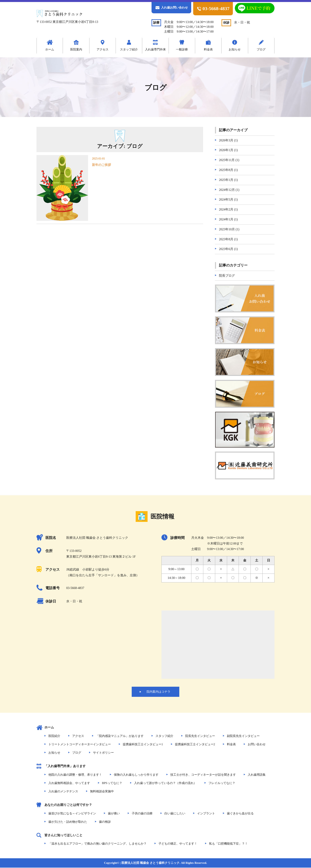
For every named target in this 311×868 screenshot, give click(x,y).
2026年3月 (226, 140)
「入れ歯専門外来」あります (65, 766)
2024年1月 (226, 219)
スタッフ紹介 (129, 49)
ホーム (50, 49)
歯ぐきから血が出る (240, 814)
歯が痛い (114, 814)
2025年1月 (226, 180)
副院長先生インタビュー (243, 736)
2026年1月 (226, 150)
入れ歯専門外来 (155, 49)
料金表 (208, 49)
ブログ (261, 49)
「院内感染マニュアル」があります (120, 736)
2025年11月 (227, 160)
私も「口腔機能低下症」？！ (228, 844)
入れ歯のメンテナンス (63, 792)
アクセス (103, 49)
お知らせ (235, 49)
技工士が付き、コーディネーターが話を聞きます (203, 775)
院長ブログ (227, 276)
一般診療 (182, 49)
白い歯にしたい (175, 814)
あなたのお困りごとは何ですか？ (68, 805)
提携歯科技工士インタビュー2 (195, 745)
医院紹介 (54, 736)
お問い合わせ (257, 745)
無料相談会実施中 (102, 792)
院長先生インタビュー (200, 736)
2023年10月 (227, 229)
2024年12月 (227, 190)
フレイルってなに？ (222, 783)
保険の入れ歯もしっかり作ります (136, 775)
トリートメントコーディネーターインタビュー (80, 745)
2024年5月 (226, 199)
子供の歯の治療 (142, 814)
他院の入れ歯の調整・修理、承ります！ (75, 775)
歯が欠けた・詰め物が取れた (68, 822)
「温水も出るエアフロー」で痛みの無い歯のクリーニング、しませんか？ (97, 844)
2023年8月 (226, 239)
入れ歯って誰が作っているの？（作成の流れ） (165, 783)
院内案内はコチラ (158, 692)
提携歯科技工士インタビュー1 (143, 745)
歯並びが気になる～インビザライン (72, 814)
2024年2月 (226, 209)
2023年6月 (226, 249)
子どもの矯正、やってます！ (178, 844)
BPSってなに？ (112, 783)
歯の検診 (105, 822)
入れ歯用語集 (257, 775)
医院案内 (76, 49)
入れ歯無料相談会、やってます (69, 783)
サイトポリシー (103, 753)
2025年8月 (226, 170)
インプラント (206, 814)
